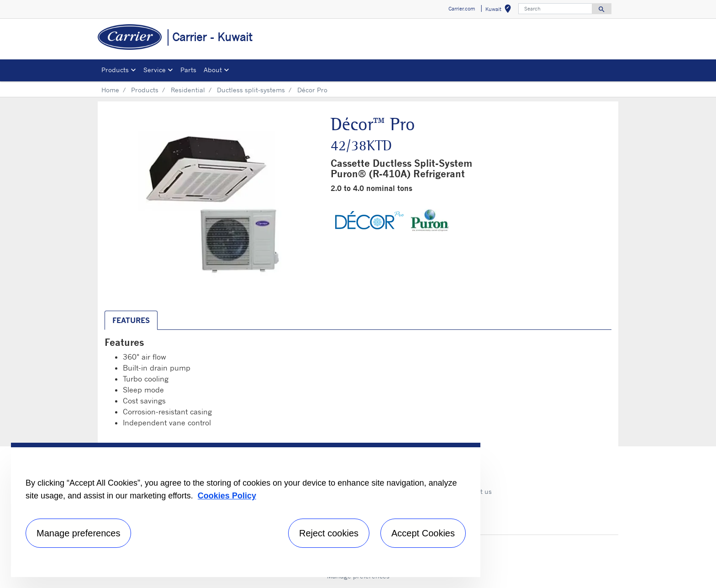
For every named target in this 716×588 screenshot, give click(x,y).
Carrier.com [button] (462, 9)
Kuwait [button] (500, 10)
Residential (188, 90)
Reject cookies (329, 533)
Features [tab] (131, 320)
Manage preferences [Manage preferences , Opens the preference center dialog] (78, 533)
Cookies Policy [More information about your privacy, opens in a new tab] (227, 496)
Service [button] (155, 70)
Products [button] (115, 70)
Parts (188, 70)
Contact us (476, 491)
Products (145, 90)
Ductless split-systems (251, 90)
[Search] (555, 9)
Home (110, 90)
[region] (246, 510)
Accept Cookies (423, 533)
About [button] (213, 70)
